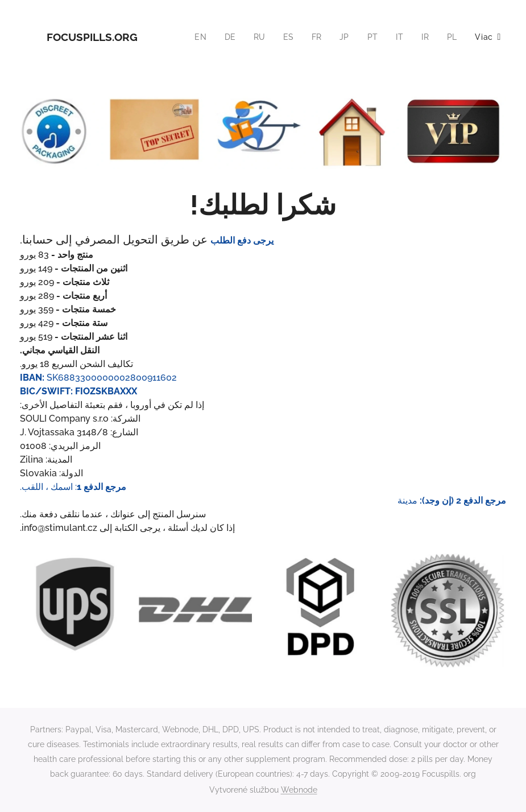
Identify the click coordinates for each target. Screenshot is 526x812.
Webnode (299, 790)
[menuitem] (197, 37)
